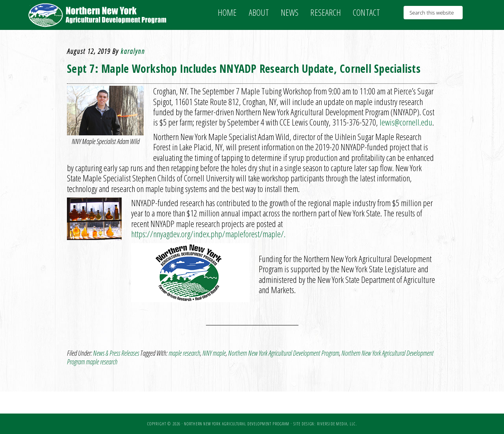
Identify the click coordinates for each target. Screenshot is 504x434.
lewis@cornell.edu (406, 122)
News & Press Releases (116, 353)
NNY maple (214, 353)
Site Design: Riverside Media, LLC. (325, 424)
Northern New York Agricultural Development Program (283, 353)
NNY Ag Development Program (98, 15)
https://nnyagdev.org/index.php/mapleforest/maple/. (209, 234)
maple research (184, 353)
